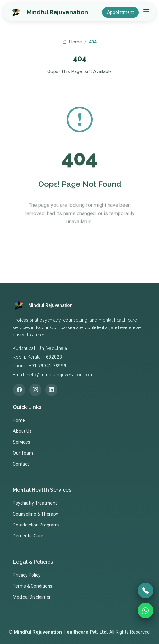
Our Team (23, 453)
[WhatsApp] (146, 611)
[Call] (146, 591)
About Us (22, 431)
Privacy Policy (27, 575)
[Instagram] (35, 390)
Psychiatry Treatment (35, 503)
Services (22, 442)
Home (72, 42)
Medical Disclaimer (32, 597)
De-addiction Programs (36, 525)
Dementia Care (28, 536)
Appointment (120, 12)
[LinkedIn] (51, 390)
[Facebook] (19, 390)
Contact (21, 464)
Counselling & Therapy (35, 514)
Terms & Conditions (33, 586)
